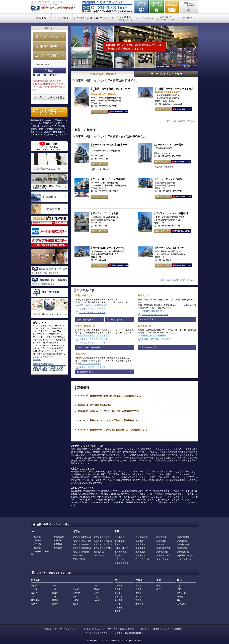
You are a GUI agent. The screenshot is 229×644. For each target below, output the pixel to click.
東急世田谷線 (162, 552)
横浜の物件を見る (85, 372)
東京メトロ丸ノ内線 (82, 541)
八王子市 (119, 608)
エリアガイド (125, 18)
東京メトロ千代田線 (103, 544)
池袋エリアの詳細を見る (153, 311)
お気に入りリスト (128, 629)
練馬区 (76, 604)
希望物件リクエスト (162, 629)
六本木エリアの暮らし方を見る (94, 339)
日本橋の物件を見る (149, 347)
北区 (54, 589)
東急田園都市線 (163, 548)
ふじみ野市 (182, 604)
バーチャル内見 (146, 18)
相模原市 (139, 604)
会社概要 (37, 360)
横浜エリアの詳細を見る (90, 363)
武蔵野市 (119, 586)
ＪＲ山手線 (36, 537)
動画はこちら (118, 112)
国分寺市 (119, 600)
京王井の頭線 (183, 544)
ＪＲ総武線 (36, 548)
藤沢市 (138, 600)
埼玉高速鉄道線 (122, 563)
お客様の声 (166, 18)
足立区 (76, 589)
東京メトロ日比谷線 (103, 541)
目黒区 (97, 597)
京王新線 (160, 544)
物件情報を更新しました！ (102, 405)
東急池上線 (140, 552)
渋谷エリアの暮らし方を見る (93, 313)
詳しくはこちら (99, 112)
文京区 (34, 589)
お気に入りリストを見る (189, 7)
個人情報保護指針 (133, 633)
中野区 (76, 600)
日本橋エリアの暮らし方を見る (156, 339)
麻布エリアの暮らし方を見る (93, 343)
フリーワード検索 (49, 71)
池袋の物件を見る (148, 319)
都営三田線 (78, 556)
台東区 (97, 586)
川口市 (180, 586)
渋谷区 (76, 597)
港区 (75, 586)
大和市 (138, 597)
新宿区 (55, 600)
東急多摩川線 (183, 552)
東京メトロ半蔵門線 (103, 548)
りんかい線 (120, 559)
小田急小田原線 (122, 548)
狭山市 (180, 600)
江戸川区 (77, 593)
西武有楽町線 (141, 537)
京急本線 (119, 556)
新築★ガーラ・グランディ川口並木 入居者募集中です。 (116, 396)
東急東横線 (140, 548)
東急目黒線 (182, 548)
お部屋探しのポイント (104, 18)
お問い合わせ (172, 7)
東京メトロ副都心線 (82, 537)
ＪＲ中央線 (36, 544)
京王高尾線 (140, 544)
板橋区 (55, 604)
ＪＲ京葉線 (57, 548)
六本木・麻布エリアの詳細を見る (94, 335)
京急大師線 (140, 556)
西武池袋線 (120, 537)
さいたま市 (182, 593)
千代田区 (35, 586)
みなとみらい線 (142, 559)
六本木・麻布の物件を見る (89, 347)
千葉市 (159, 586)
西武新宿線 (161, 537)
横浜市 (138, 586)
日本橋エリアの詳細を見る (154, 335)
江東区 (97, 593)
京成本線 (139, 541)
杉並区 (97, 600)
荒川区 (34, 593)
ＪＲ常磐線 (57, 544)
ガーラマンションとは (83, 18)
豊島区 (34, 604)
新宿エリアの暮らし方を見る (93, 309)
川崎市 (138, 593)
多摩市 (118, 611)
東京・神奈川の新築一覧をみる (181, 121)
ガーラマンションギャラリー (99, 633)
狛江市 (118, 593)
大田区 (55, 597)
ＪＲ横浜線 (57, 540)
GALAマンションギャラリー (167, 74)
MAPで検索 (49, 37)
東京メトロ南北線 (81, 552)
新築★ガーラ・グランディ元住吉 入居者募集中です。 (115, 420)
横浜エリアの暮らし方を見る (93, 367)
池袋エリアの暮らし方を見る (155, 315)
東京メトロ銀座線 (102, 537)
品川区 (34, 597)
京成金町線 (182, 541)
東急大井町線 (121, 552)
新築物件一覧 (51, 629)
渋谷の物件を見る (115, 320)
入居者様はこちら (141, 7)
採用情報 (187, 18)
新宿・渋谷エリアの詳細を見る (93, 305)
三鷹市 (118, 589)
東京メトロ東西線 (81, 544)
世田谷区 (35, 600)
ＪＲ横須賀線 (58, 537)
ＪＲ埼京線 (36, 540)
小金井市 (119, 597)
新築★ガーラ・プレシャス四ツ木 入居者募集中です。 (115, 411)
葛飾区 (97, 589)
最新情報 (178, 629)
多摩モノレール (163, 556)
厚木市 (138, 589)
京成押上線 (161, 541)
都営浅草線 (99, 552)
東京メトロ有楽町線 (82, 548)
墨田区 (55, 593)
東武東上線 (120, 541)
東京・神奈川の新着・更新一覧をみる (178, 280)
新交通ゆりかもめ (185, 556)
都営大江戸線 (79, 559)
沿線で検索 (49, 46)
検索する (41, 18)
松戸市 (159, 589)
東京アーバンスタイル (35, 9)
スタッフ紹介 (62, 18)
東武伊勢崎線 (183, 537)
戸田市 (180, 589)
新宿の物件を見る (85, 320)
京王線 (118, 544)
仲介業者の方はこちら (157, 7)
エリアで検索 (49, 55)
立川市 (118, 604)
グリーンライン (184, 559)
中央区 (55, 586)
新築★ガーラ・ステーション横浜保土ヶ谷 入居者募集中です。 (119, 430)
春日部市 (181, 597)
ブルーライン (162, 559)
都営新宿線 (99, 556)
